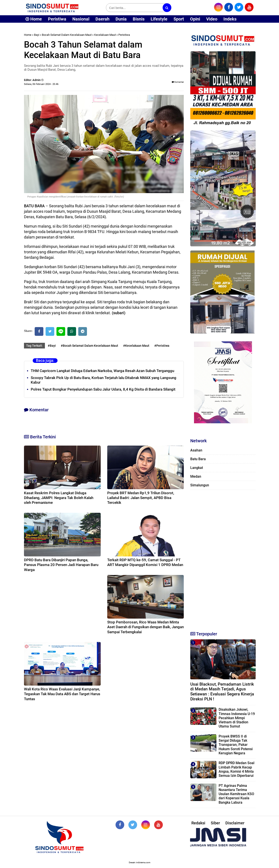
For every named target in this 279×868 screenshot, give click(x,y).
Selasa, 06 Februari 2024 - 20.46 (41, 84)
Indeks (230, 19)
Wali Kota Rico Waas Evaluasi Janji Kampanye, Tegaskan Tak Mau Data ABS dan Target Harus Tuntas (62, 694)
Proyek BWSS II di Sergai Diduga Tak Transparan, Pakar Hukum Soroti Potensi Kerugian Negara (236, 745)
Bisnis (139, 19)
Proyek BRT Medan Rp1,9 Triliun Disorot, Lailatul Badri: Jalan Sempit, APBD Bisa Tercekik (141, 498)
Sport (179, 19)
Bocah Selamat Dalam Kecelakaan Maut (67, 35)
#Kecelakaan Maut (136, 346)
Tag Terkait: (34, 346)
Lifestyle (159, 19)
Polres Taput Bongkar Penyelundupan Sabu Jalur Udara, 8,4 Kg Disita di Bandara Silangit (103, 389)
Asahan (196, 450)
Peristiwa (57, 19)
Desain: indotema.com (140, 862)
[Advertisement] (223, 559)
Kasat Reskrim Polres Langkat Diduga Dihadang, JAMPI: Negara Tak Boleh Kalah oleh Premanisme (59, 498)
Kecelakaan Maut (105, 35)
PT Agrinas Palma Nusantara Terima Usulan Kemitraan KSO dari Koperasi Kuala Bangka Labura (236, 794)
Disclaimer (235, 823)
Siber (215, 823)
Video (212, 19)
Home (34, 19)
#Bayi (52, 346)
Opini (195, 19)
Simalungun (200, 485)
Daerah (102, 19)
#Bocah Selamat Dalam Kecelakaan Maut (89, 346)
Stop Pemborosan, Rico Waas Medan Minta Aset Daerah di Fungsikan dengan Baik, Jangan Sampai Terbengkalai (145, 627)
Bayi (37, 35)
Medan (196, 476)
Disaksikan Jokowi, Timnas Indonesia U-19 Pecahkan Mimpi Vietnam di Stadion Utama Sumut (237, 718)
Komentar (178, 82)
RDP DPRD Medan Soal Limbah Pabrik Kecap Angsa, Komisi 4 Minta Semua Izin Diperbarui (236, 769)
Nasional (81, 19)
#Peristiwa (162, 346)
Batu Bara (198, 459)
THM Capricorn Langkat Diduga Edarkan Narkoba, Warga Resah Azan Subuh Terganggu (102, 371)
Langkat (197, 468)
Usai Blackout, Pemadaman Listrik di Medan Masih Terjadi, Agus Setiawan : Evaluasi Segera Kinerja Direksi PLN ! (222, 692)
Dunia (121, 19)
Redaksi (198, 823)
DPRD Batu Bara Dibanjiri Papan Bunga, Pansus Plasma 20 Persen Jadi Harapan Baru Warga (61, 565)
